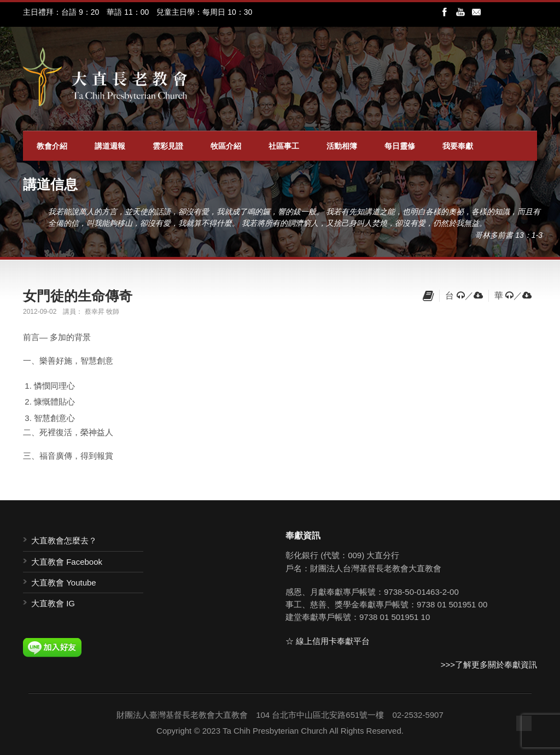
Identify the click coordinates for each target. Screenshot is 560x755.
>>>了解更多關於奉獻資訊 (489, 665)
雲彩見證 (168, 146)
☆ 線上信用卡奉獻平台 (328, 641)
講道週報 (110, 146)
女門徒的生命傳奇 (78, 296)
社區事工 (284, 146)
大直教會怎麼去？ (64, 540)
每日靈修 (400, 146)
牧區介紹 (226, 146)
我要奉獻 (458, 146)
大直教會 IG (53, 603)
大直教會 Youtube (64, 583)
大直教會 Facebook (67, 562)
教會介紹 (52, 146)
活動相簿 (342, 146)
